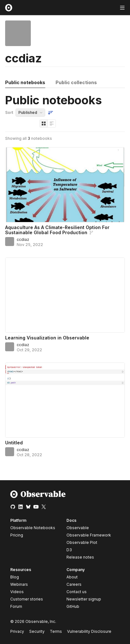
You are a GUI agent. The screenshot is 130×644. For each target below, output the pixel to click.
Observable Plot (82, 542)
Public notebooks (25, 82)
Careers (74, 584)
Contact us (77, 592)
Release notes (80, 557)
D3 (69, 550)
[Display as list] (52, 123)
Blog (15, 577)
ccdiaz (23, 239)
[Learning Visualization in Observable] (65, 295)
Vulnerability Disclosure (89, 631)
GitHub (73, 606)
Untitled (14, 443)
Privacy (17, 631)
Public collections (76, 82)
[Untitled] (65, 400)
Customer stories (27, 599)
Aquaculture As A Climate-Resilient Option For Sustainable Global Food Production (57, 230)
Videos (17, 592)
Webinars (19, 584)
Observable (78, 528)
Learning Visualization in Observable (47, 338)
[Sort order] (50, 113)
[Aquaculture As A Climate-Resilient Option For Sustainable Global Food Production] (65, 185)
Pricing (17, 535)
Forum (16, 606)
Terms (56, 631)
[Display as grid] (44, 123)
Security (37, 631)
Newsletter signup (84, 599)
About (72, 577)
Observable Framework (89, 535)
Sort (9, 112)
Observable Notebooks (33, 528)
